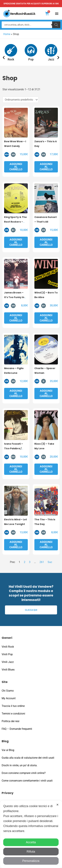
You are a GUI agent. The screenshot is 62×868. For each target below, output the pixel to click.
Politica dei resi (10, 721)
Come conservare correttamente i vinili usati (27, 781)
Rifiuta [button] (31, 852)
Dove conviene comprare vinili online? (24, 773)
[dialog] (31, 834)
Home (7, 34)
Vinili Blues (8, 670)
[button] (57, 14)
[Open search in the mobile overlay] (31, 25)
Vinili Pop (7, 654)
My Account (9, 698)
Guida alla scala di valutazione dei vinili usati (28, 758)
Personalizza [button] (31, 861)
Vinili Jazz (8, 662)
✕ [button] (57, 805)
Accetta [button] (31, 842)
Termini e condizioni (13, 714)
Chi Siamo (8, 691)
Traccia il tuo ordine (13, 706)
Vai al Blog (8, 750)
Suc (50, 562)
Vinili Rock (8, 647)
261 (42, 562)
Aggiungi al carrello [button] (16, 167)
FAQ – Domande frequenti (17, 729)
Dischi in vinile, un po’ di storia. (20, 765)
